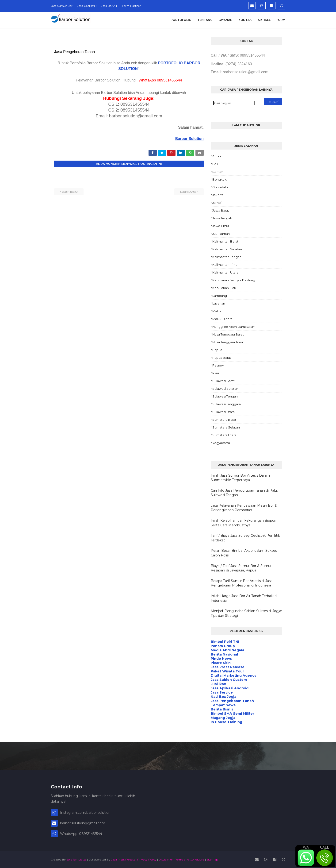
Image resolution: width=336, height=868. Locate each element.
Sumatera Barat (224, 420)
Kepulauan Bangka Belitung (234, 280)
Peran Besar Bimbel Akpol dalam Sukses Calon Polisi (244, 553)
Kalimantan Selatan (227, 249)
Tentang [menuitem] (205, 20)
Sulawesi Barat (223, 381)
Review (218, 365)
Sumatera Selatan (226, 427)
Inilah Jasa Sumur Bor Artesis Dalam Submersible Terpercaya (240, 478)
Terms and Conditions (190, 859)
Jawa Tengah (222, 218)
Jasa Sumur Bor (62, 6)
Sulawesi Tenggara (227, 404)
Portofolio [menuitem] (181, 20)
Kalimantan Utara (225, 272)
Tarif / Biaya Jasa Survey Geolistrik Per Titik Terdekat (245, 538)
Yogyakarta (221, 443)
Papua (217, 350)
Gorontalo (220, 187)
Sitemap (212, 859)
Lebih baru (70, 192)
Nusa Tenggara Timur (228, 342)
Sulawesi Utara (223, 412)
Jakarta (218, 195)
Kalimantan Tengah (227, 257)
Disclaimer (166, 859)
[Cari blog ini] (234, 103)
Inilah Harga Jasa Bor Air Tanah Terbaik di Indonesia (244, 598)
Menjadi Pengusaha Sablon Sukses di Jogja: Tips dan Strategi (246, 613)
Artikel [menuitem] (264, 20)
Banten (218, 172)
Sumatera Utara (224, 435)
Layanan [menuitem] (225, 20)
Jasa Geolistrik (87, 6)
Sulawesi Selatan (225, 389)
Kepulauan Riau (224, 288)
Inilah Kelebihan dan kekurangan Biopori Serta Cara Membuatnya (243, 523)
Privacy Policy (147, 859)
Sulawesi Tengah (225, 396)
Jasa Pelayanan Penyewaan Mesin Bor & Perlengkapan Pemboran (244, 508)
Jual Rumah (221, 234)
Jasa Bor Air (109, 6)
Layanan (219, 303)
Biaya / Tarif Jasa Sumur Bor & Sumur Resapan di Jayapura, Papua (241, 568)
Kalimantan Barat (225, 241)
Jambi (217, 203)
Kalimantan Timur (225, 265)
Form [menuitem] (281, 20)
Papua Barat (222, 358)
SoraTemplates (76, 859)
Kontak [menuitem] (245, 20)
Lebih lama (188, 192)
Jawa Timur (221, 226)
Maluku (218, 311)
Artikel (217, 156)
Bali (215, 164)
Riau (216, 373)
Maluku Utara (222, 319)
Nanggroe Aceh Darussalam (234, 327)
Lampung (220, 296)
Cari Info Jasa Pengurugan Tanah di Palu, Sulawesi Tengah (244, 493)
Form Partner (131, 6)
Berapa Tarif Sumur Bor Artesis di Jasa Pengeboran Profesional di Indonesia (242, 583)
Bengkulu (220, 179)
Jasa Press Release (123, 859)
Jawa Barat (221, 210)
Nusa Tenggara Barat (228, 334)
